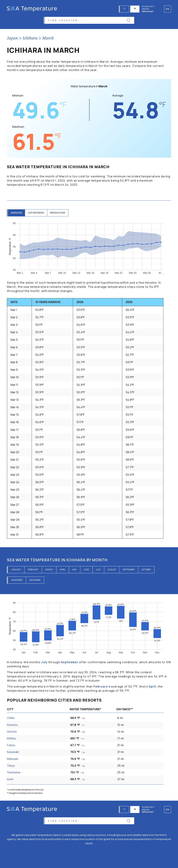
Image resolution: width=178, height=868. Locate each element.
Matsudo (13, 760)
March (48, 39)
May (74, 571)
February (33, 571)
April (63, 571)
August (112, 571)
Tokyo (11, 767)
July (98, 571)
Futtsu (11, 746)
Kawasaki (13, 753)
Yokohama (14, 774)
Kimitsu (11, 740)
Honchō (12, 733)
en (167, 808)
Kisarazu (12, 726)
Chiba (11, 719)
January (16, 571)
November (17, 581)
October (146, 571)
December (35, 581)
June (86, 571)
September (129, 571)
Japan (12, 39)
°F (135, 9)
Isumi (10, 780)
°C (125, 9)
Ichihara (30, 39)
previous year (60, 214)
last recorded (38, 214)
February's (102, 688)
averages (17, 214)
